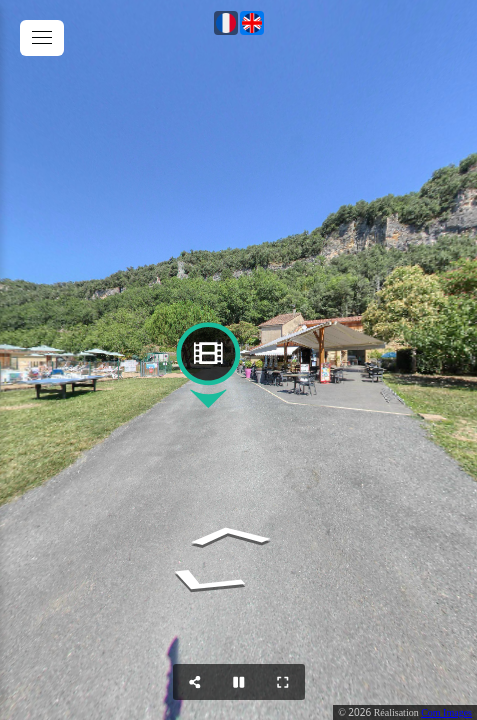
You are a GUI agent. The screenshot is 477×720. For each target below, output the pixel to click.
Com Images (446, 712)
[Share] (195, 682)
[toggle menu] (42, 38)
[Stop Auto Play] (239, 682)
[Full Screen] (283, 682)
